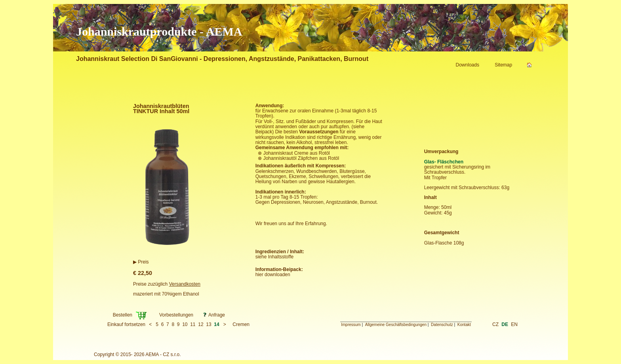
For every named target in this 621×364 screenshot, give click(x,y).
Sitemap (503, 65)
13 (209, 324)
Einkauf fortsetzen (126, 324)
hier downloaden (273, 275)
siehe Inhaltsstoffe (275, 257)
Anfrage (217, 315)
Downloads (468, 65)
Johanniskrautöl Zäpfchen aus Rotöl (301, 158)
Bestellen (123, 315)
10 (185, 324)
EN (514, 324)
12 (201, 324)
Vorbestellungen (176, 315)
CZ (495, 324)
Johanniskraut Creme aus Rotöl (297, 153)
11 (193, 324)
